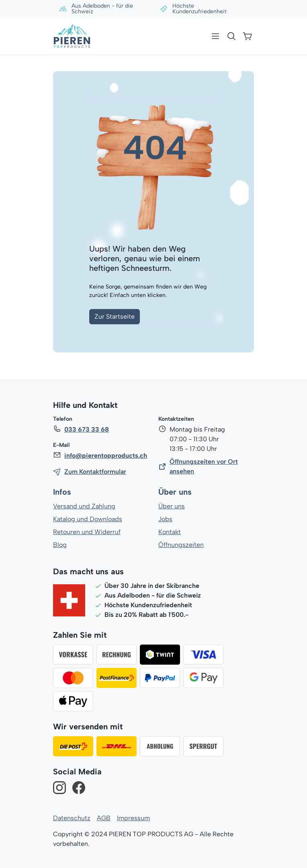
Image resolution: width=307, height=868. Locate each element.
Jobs (165, 519)
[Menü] (215, 36)
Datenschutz (72, 818)
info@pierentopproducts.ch (105, 455)
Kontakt (170, 532)
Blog (60, 545)
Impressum (132, 818)
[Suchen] (231, 36)
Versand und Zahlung (84, 506)
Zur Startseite (114, 316)
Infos (62, 492)
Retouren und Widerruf (87, 532)
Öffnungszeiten (181, 545)
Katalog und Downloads (88, 519)
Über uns (175, 492)
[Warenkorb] (248, 36)
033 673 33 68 (86, 429)
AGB (103, 818)
